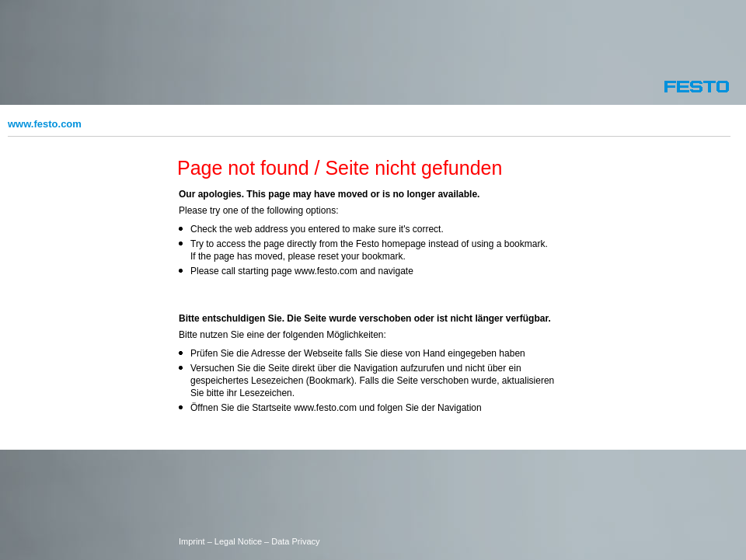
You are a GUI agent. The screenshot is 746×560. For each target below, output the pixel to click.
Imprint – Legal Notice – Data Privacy (249, 541)
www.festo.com (45, 124)
